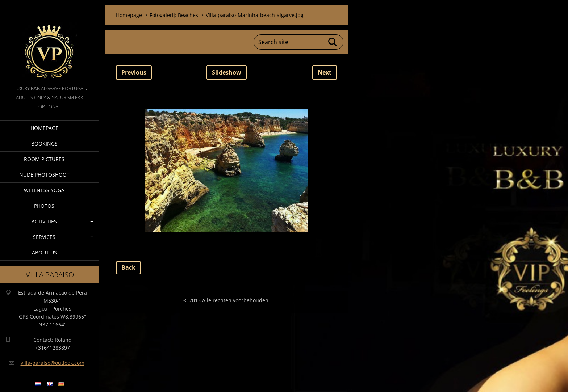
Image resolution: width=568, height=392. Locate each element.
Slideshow (227, 72)
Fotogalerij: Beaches (174, 15)
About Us (44, 252)
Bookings (44, 144)
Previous (134, 72)
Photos (44, 206)
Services (44, 237)
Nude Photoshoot (44, 175)
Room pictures (44, 159)
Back (128, 267)
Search (333, 42)
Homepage (44, 128)
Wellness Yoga (44, 190)
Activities (44, 221)
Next (325, 72)
